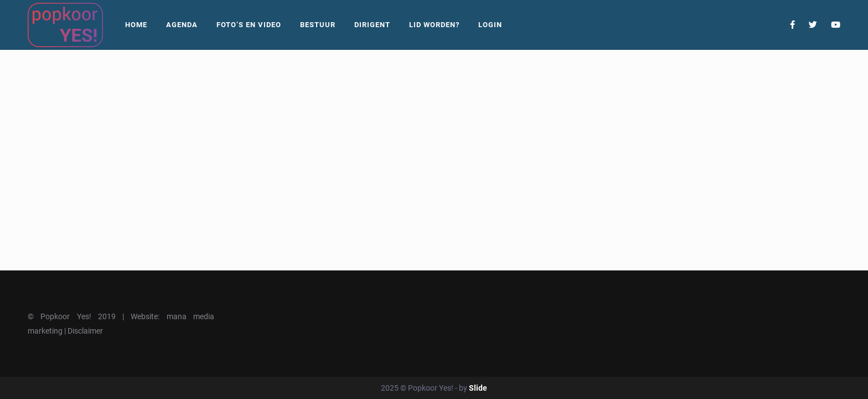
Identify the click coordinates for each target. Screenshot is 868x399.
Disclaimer (85, 331)
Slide (478, 388)
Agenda (182, 25)
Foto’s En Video (249, 25)
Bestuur (318, 25)
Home (136, 25)
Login (490, 25)
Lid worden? (434, 25)
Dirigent (372, 25)
